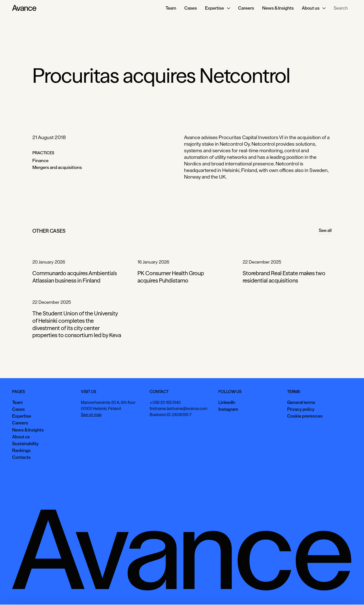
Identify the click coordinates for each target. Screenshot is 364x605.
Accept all (274, 593)
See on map (91, 415)
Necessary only (342, 593)
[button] (218, 8)
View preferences (306, 593)
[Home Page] (24, 8)
